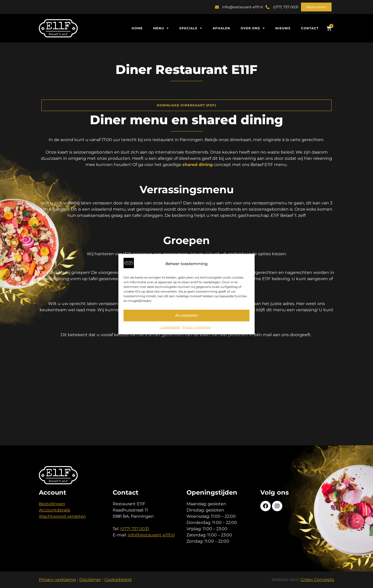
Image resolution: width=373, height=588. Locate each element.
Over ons (253, 28)
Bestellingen (52, 504)
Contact (310, 28)
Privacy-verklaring (197, 327)
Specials (191, 28)
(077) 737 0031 (135, 529)
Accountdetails (55, 510)
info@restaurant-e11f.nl (151, 535)
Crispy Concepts (317, 580)
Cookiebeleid (170, 327)
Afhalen (221, 28)
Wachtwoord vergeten (62, 516)
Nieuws (283, 28)
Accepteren (187, 315)
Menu (161, 28)
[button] (316, 7)
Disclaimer (90, 580)
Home (137, 28)
